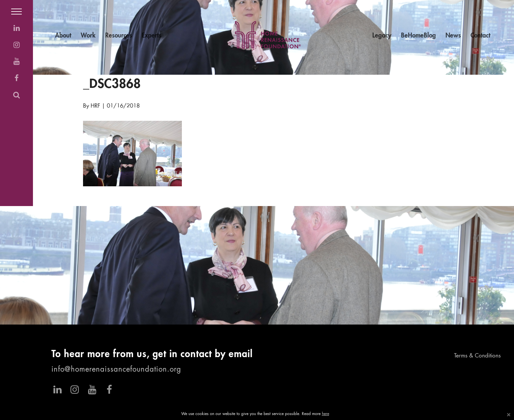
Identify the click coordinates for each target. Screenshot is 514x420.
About (63, 36)
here (326, 414)
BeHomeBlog (418, 36)
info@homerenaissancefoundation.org (116, 370)
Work (88, 36)
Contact (480, 36)
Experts (152, 36)
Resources (119, 36)
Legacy (382, 36)
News (453, 36)
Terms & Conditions (477, 356)
